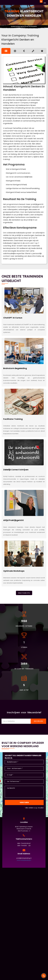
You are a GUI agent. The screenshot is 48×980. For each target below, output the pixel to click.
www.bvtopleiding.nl (24, 860)
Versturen (24, 802)
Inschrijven (38, 721)
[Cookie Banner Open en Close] (44, 976)
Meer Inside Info (24, 593)
